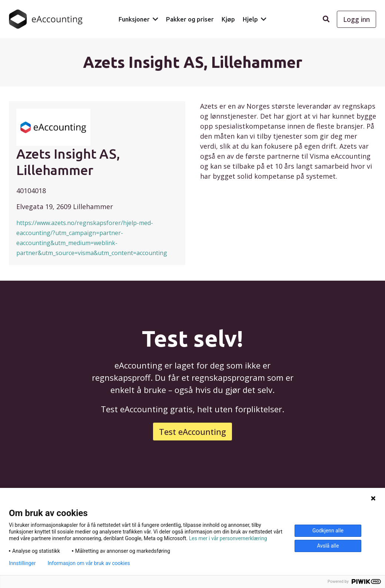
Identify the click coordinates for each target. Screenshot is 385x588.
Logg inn (356, 19)
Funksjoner (134, 19)
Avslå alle (328, 546)
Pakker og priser (190, 19)
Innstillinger (22, 563)
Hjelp (250, 19)
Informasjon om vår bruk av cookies (89, 563)
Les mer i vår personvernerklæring (228, 538)
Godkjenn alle (328, 531)
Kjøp (228, 19)
